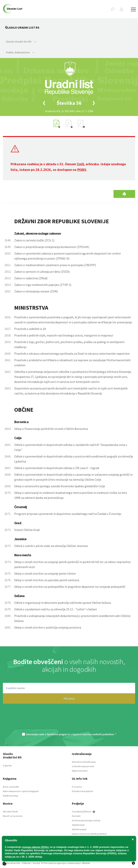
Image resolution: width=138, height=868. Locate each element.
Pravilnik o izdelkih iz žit (30, 329)
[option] (69, 103)
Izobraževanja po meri (83, 766)
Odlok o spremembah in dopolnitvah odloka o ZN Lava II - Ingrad (57, 468)
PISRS (82, 170)
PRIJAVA (69, 698)
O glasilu (7, 765)
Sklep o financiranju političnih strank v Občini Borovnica (51, 429)
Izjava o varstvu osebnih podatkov (89, 834)
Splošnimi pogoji (57, 734)
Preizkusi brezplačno (83, 791)
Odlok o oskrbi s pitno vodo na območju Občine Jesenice (51, 546)
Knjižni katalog (10, 796)
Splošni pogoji (79, 829)
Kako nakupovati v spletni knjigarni (21, 791)
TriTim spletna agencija (53, 863)
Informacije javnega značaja (86, 820)
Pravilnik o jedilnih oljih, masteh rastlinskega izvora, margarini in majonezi (64, 335)
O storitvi (77, 787)
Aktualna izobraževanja (84, 762)
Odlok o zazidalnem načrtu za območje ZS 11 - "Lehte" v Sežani (56, 609)
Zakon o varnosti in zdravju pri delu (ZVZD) (42, 272)
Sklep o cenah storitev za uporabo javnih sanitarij (47, 580)
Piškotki (27, 863)
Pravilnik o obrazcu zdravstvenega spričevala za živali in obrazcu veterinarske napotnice (72, 354)
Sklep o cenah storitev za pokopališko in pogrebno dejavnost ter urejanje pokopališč (70, 587)
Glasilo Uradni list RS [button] (21, 42)
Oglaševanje (78, 825)
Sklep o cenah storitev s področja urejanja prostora (48, 627)
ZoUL (81, 164)
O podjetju (77, 811)
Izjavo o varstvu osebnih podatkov (93, 734)
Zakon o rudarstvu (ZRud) (31, 278)
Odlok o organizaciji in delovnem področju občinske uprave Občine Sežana (63, 603)
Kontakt (76, 816)
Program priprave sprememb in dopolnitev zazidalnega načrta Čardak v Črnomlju (68, 514)
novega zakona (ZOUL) (36, 847)
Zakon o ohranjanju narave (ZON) (36, 291)
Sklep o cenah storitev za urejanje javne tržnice (45, 573)
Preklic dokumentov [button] (20, 52)
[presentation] (69, 720)
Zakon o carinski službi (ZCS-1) (34, 240)
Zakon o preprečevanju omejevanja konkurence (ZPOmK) (52, 247)
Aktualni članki (10, 811)
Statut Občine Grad (27, 530)
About (90, 811)
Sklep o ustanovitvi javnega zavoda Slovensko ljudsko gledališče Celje (60, 486)
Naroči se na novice (13, 816)
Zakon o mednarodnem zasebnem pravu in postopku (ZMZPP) (55, 265)
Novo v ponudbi (11, 787)
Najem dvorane (80, 771)
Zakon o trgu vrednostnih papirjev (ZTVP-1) (43, 285)
